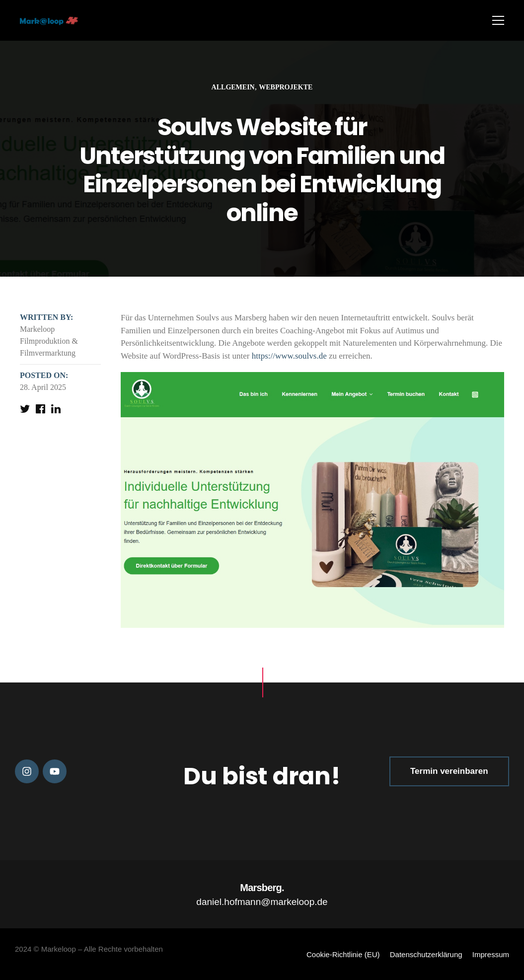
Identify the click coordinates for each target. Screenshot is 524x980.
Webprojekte (286, 87)
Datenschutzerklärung (426, 954)
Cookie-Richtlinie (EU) (343, 954)
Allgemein (233, 87)
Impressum (491, 954)
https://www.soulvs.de (289, 356)
